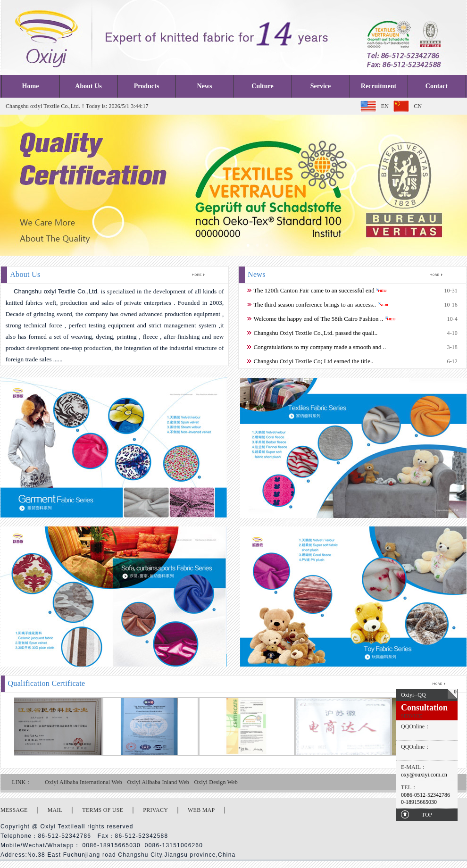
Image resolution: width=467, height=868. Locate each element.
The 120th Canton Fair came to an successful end (314, 290)
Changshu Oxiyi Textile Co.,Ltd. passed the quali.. (315, 333)
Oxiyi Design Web (216, 782)
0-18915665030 (419, 802)
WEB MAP (201, 810)
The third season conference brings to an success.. (315, 305)
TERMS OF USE (103, 810)
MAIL (55, 810)
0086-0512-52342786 (425, 795)
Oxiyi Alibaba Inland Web (158, 782)
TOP (427, 815)
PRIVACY (155, 810)
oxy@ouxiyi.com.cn (424, 775)
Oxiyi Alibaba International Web (83, 782)
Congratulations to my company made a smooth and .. (320, 347)
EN (385, 106)
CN (418, 106)
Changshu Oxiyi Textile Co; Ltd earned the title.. (313, 361)
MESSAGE (14, 810)
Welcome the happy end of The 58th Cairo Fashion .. (318, 319)
